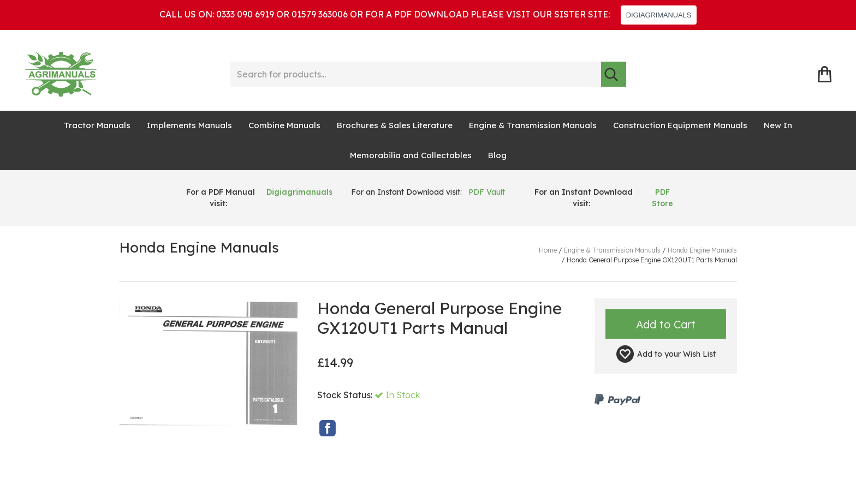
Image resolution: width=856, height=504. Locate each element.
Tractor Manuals (97, 125)
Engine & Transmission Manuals (533, 125)
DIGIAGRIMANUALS (659, 15)
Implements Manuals (189, 125)
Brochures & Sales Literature (395, 125)
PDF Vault (487, 192)
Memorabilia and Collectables (411, 155)
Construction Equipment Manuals (680, 125)
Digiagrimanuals (299, 192)
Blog (497, 155)
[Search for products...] (416, 74)
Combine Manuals (284, 125)
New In (778, 125)
